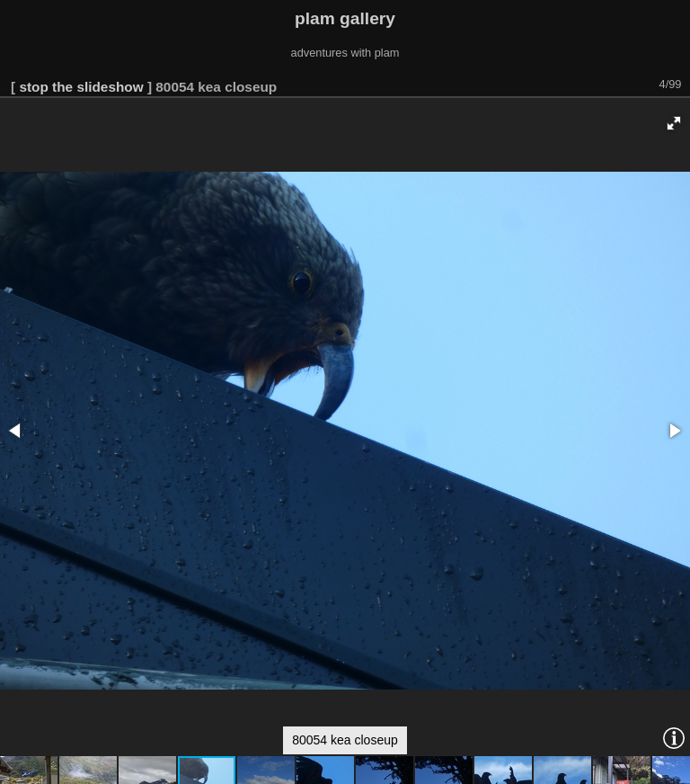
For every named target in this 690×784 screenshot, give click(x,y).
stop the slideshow (81, 87)
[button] (674, 123)
